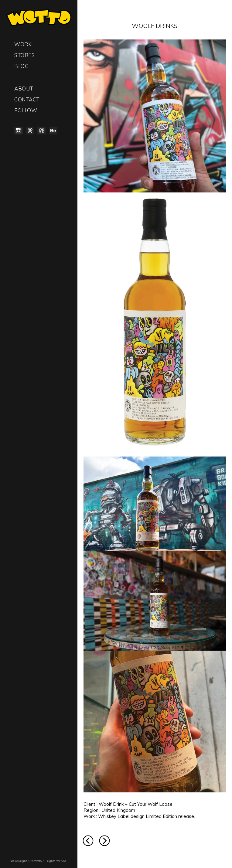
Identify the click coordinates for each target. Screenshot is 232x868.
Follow (26, 110)
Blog (21, 66)
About (24, 89)
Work (23, 44)
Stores (24, 55)
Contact (27, 99)
